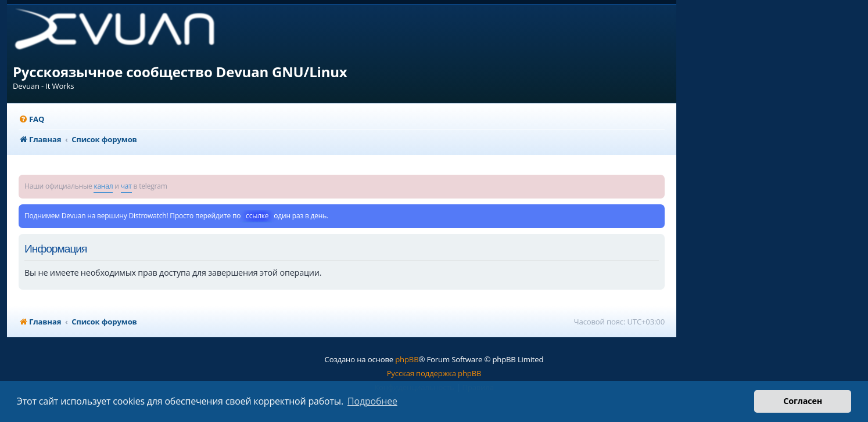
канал (103, 186)
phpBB (407, 359)
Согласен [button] (803, 401)
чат (126, 186)
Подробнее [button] (372, 401)
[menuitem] (31, 119)
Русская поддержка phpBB (434, 373)
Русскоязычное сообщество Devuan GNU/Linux (180, 72)
